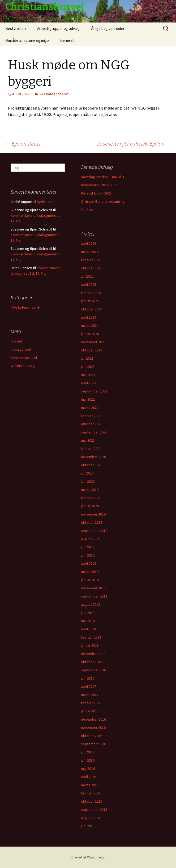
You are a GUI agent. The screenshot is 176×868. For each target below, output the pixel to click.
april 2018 (89, 629)
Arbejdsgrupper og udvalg (58, 28)
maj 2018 (88, 621)
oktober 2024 (92, 309)
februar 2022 (91, 416)
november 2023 (93, 342)
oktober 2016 (92, 736)
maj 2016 (88, 768)
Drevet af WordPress (88, 857)
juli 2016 (87, 752)
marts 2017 (90, 695)
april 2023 (89, 383)
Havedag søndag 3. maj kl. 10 (104, 177)
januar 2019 (90, 580)
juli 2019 (87, 547)
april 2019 (89, 563)
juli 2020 (87, 473)
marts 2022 (90, 408)
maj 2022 (88, 399)
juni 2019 (88, 555)
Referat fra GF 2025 (96, 193)
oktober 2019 (92, 522)
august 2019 (91, 539)
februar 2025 (91, 293)
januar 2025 (90, 301)
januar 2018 (90, 645)
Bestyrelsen (16, 28)
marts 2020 (90, 490)
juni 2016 (88, 760)
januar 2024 (90, 334)
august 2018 (91, 604)
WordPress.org (23, 366)
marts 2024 (90, 325)
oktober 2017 (92, 662)
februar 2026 (91, 260)
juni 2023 (88, 367)
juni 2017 (88, 678)
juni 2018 (88, 613)
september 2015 (94, 810)
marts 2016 (90, 785)
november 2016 (93, 727)
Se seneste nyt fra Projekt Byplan (134, 144)
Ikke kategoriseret (54, 94)
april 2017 (89, 686)
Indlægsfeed (21, 349)
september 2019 (94, 531)
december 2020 (93, 457)
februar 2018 (91, 637)
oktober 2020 (92, 465)
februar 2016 (91, 793)
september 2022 (94, 391)
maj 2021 (88, 440)
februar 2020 (91, 498)
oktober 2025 (92, 268)
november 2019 (93, 514)
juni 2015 (88, 826)
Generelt (68, 40)
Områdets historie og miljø (27, 40)
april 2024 (89, 317)
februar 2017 (91, 703)
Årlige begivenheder (108, 28)
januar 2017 (90, 711)
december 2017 (93, 654)
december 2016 (93, 719)
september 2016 (94, 744)
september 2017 (94, 670)
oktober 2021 (92, 424)
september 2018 (94, 596)
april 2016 (89, 777)
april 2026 (89, 243)
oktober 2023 (92, 350)
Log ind (16, 341)
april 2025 (89, 284)
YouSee (87, 210)
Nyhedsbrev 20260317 (98, 185)
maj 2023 (88, 375)
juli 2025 (87, 276)
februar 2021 (91, 449)
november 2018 (93, 588)
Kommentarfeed (24, 358)
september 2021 (94, 432)
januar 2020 (90, 506)
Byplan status (23, 144)
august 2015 (91, 818)
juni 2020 (88, 481)
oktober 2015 (92, 801)
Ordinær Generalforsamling (103, 201)
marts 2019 (90, 572)
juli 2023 (87, 358)
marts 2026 (90, 252)
